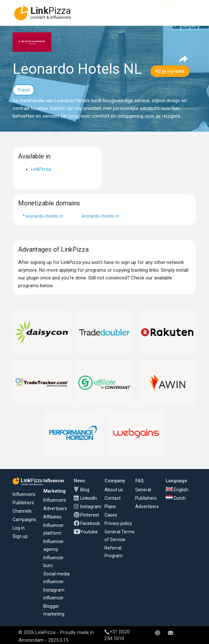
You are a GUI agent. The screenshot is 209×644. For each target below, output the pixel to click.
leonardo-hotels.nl (100, 216)
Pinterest (90, 515)
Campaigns (24, 519)
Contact (113, 498)
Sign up (20, 536)
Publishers (23, 503)
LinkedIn (89, 498)
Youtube (89, 532)
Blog (85, 490)
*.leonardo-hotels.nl (43, 216)
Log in (19, 528)
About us (114, 490)
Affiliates (52, 517)
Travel (23, 90)
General (143, 490)
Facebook (90, 523)
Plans (110, 507)
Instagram (91, 507)
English (177, 490)
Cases (111, 515)
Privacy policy (118, 523)
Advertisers (55, 508)
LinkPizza (41, 169)
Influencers (24, 494)
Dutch (176, 498)
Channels (22, 511)
